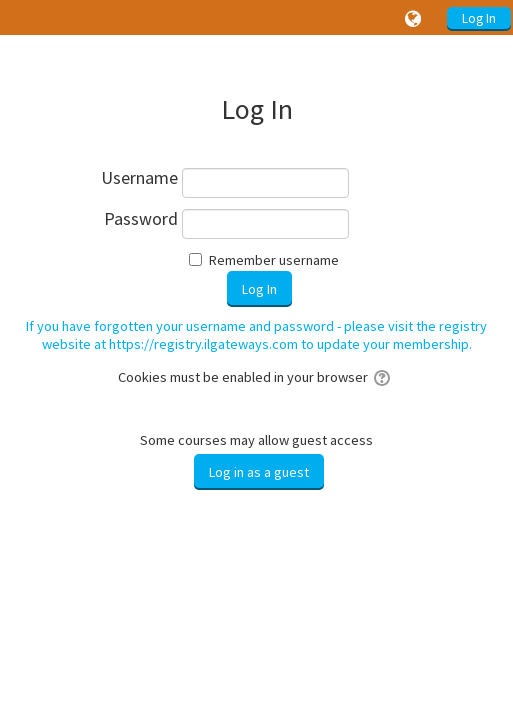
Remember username (274, 260)
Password (141, 219)
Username (139, 178)
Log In (479, 18)
